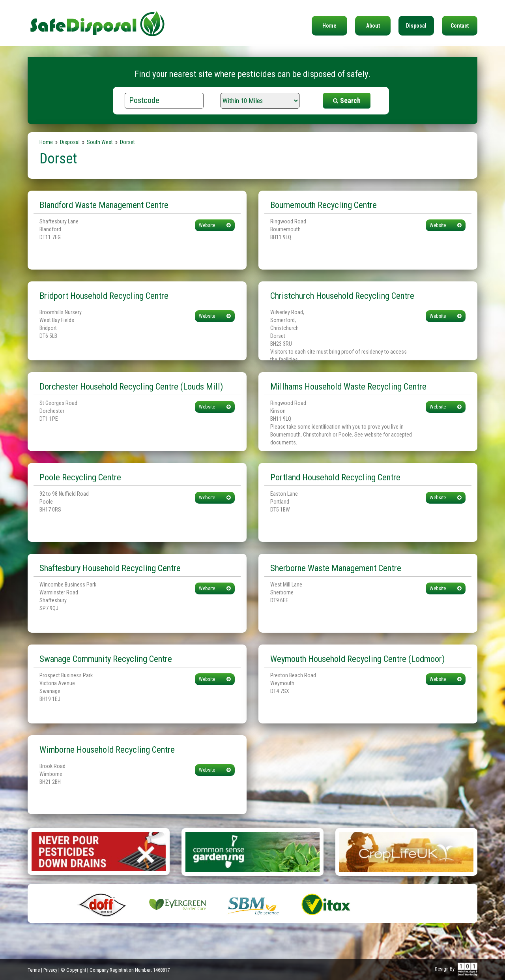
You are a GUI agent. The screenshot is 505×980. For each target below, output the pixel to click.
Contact (460, 26)
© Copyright (73, 970)
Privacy (50, 970)
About (373, 26)
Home (329, 26)
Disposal (416, 26)
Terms (34, 970)
